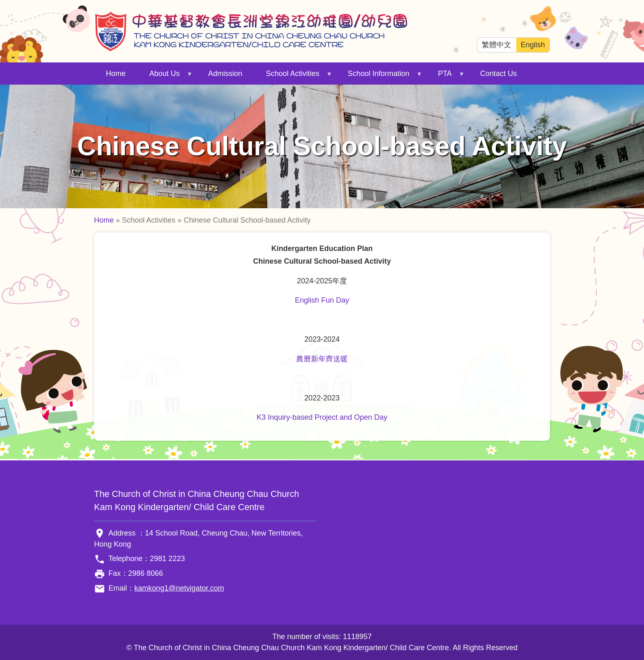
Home (116, 74)
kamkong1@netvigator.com (179, 588)
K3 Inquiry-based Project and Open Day (322, 417)
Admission (225, 74)
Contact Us (498, 74)
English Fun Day (322, 300)
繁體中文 (497, 45)
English (533, 45)
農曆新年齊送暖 (322, 359)
